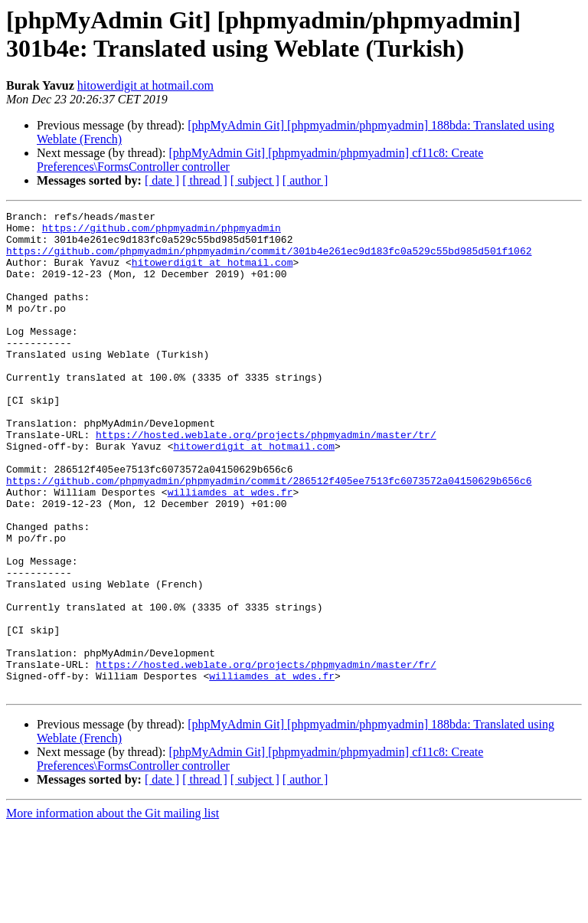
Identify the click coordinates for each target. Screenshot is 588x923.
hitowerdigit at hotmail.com (145, 85)
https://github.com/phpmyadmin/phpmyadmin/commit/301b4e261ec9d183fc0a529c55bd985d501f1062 (269, 260)
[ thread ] (205, 180)
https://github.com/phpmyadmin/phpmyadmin (162, 232)
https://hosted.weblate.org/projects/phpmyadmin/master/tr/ (266, 480)
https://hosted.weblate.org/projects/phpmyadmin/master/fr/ (266, 756)
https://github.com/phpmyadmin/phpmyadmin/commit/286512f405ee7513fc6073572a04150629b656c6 (269, 535)
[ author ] (305, 180)
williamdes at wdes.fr (230, 549)
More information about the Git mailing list (113, 910)
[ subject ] (255, 180)
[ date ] (162, 180)
